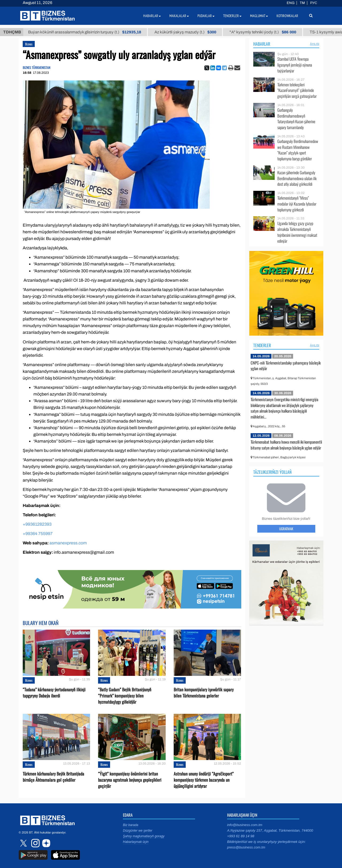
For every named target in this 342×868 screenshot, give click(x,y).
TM (302, 3)
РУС (314, 3)
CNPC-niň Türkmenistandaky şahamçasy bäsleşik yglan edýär (286, 366)
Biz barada (131, 825)
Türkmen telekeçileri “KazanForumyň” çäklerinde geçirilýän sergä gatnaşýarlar (297, 90)
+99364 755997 (38, 534)
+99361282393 (37, 524)
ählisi (315, 44)
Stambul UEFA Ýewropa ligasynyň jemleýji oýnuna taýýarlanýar (295, 65)
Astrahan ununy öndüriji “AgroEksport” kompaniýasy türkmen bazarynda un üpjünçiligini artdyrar (204, 780)
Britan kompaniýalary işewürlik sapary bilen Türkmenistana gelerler (204, 693)
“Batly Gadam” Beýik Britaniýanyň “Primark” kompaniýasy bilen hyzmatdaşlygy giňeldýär (125, 696)
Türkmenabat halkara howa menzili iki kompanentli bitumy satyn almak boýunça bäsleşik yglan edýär (286, 445)
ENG (291, 3)
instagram (35, 843)
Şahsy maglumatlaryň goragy (144, 836)
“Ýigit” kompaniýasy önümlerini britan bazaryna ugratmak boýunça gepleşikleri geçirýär (130, 780)
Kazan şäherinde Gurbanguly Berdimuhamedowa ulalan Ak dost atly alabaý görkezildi (297, 178)
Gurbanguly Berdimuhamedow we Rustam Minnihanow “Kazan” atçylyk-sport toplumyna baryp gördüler (298, 150)
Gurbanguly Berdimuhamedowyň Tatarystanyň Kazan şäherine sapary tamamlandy (296, 119)
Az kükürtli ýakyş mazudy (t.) (191, 32)
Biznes (29, 44)
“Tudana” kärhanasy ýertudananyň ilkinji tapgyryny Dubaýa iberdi (54, 693)
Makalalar (179, 16)
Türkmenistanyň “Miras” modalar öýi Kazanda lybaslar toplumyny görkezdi (297, 204)
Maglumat (259, 16)
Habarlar (262, 44)
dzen (45, 843)
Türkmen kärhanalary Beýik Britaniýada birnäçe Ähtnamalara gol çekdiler (53, 777)
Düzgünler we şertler (138, 831)
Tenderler (262, 345)
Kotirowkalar (287, 16)
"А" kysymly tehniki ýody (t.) (268, 32)
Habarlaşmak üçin (136, 842)
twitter (24, 843)
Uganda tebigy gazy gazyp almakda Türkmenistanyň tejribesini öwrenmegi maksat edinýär (297, 232)
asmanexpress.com (68, 543)
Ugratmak (286, 529)
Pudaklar (206, 16)
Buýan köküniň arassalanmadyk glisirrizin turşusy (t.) (90, 32)
